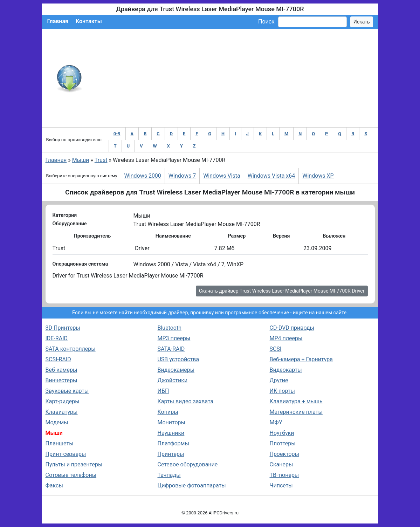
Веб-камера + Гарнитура (301, 359)
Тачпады (169, 475)
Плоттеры (282, 443)
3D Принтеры (63, 328)
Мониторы (171, 422)
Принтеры (171, 454)
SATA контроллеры (71, 349)
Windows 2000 (143, 176)
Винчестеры (61, 380)
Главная (58, 21)
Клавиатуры (62, 412)
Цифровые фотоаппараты (191, 485)
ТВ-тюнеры (284, 475)
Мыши (81, 160)
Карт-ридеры (63, 401)
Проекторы (284, 454)
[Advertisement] (233, 78)
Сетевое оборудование (187, 464)
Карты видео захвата (185, 401)
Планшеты (60, 443)
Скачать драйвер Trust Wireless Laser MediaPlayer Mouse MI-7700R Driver (282, 291)
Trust (101, 160)
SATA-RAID (171, 349)
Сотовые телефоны (71, 475)
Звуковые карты (67, 391)
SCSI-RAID (58, 359)
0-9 (117, 134)
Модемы (57, 422)
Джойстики (172, 380)
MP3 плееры (174, 338)
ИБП (163, 391)
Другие (279, 380)
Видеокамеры (176, 370)
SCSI (275, 349)
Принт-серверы (66, 454)
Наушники (171, 433)
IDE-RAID (57, 338)
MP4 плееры (286, 338)
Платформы (173, 443)
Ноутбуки (282, 433)
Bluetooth (169, 328)
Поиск (266, 22)
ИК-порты (282, 391)
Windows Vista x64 (271, 176)
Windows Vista (222, 176)
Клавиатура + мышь (296, 401)
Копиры (168, 412)
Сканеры (281, 464)
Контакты (89, 21)
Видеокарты (285, 370)
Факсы (54, 485)
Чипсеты (281, 485)
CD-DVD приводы (292, 328)
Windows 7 (182, 176)
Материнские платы (296, 412)
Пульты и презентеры (74, 464)
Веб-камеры (61, 370)
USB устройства (178, 359)
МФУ (276, 422)
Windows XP (318, 176)
